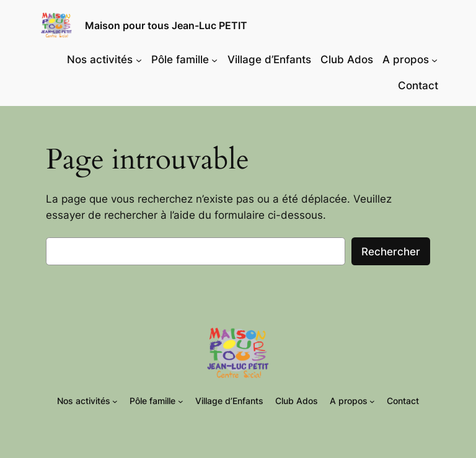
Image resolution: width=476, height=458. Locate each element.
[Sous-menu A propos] (434, 59)
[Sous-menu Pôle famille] (214, 59)
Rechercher (391, 252)
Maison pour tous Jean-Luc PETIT (166, 25)
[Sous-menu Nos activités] (139, 59)
